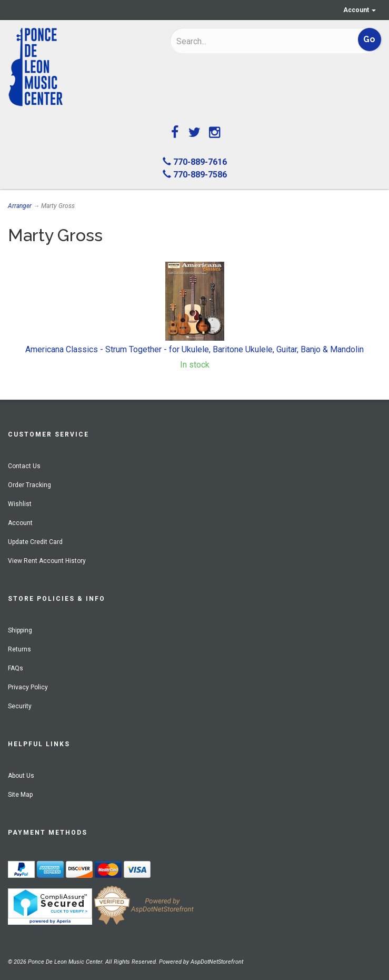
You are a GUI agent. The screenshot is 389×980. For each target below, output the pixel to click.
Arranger (20, 206)
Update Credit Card (35, 542)
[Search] (244, 41)
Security (20, 706)
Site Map (20, 795)
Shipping (20, 630)
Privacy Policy (28, 687)
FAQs (16, 668)
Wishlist (20, 504)
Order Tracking (29, 485)
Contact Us (24, 466)
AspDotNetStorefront (217, 962)
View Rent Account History (47, 561)
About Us (21, 776)
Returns (19, 649)
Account (360, 10)
